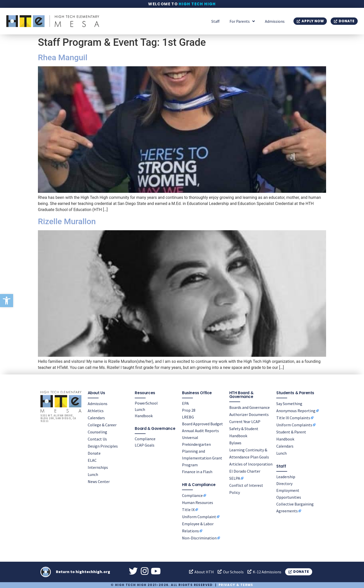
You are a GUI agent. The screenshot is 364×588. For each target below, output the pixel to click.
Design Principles (103, 446)
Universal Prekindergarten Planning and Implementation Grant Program (202, 451)
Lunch (93, 474)
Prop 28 (189, 410)
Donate (94, 453)
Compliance (145, 439)
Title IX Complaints (293, 418)
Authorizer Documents (249, 414)
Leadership (286, 477)
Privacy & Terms (236, 585)
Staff (215, 21)
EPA (185, 403)
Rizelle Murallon (67, 221)
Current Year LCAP (245, 422)
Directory (284, 484)
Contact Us (97, 439)
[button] (7, 301)
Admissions (275, 21)
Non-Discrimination (199, 538)
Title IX (188, 510)
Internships (98, 467)
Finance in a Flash (197, 472)
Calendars (96, 418)
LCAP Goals (145, 445)
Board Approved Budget (202, 424)
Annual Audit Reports (200, 431)
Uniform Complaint (199, 517)
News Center (99, 481)
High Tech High (197, 4)
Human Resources (198, 502)
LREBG (188, 417)
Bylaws (235, 443)
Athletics (96, 411)
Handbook (144, 416)
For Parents (242, 21)
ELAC (92, 460)
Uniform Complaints (294, 425)
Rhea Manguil (63, 57)
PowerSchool (146, 403)
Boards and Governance (249, 407)
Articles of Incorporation (251, 464)
